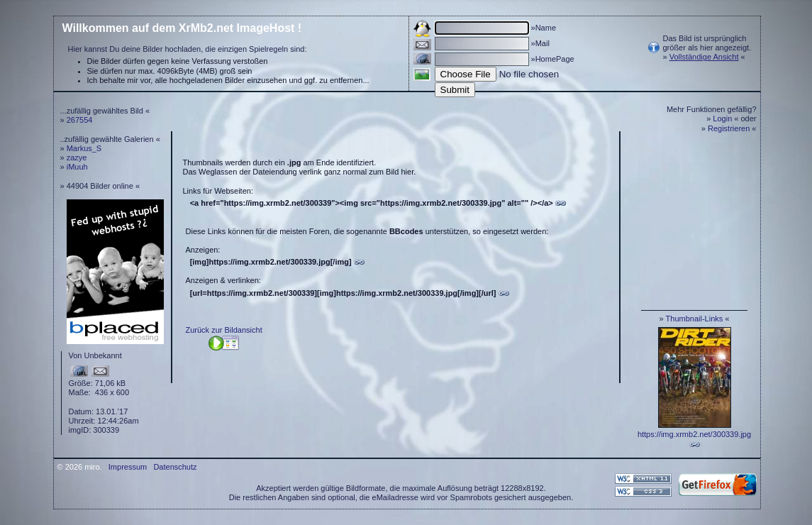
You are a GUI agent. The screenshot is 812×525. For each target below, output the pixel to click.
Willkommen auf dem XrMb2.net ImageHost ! (182, 28)
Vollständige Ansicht (704, 57)
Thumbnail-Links (695, 319)
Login (722, 118)
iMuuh (77, 167)
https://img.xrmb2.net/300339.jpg (694, 434)
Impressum (128, 467)
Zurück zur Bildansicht (224, 330)
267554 (80, 120)
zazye (77, 157)
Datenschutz (175, 467)
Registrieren (729, 128)
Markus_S (84, 148)
